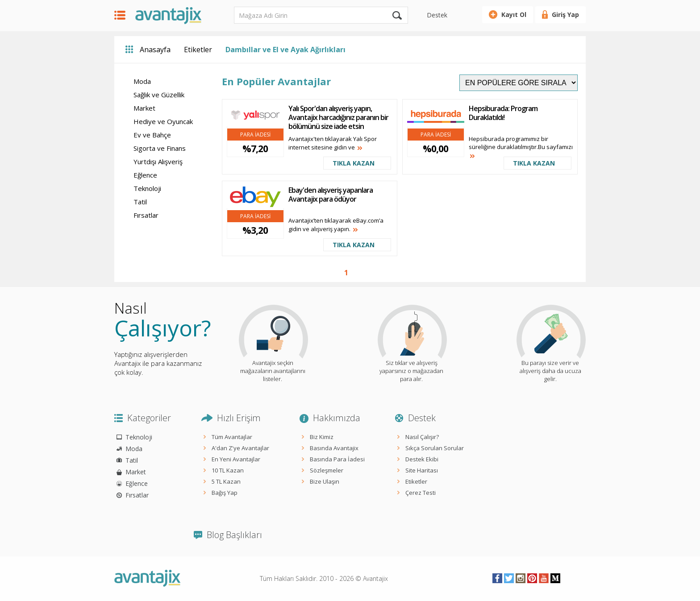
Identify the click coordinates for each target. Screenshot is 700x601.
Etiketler (198, 50)
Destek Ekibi (422, 459)
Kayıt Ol (514, 15)
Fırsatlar (146, 215)
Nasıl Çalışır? (422, 437)
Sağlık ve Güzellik (159, 95)
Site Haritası (422, 470)
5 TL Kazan (226, 481)
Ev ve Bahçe (152, 135)
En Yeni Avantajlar (236, 459)
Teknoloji (147, 188)
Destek (437, 15)
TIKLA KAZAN (354, 163)
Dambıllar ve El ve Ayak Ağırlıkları (285, 50)
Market (144, 108)
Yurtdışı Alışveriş (158, 162)
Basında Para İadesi (337, 459)
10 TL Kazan (228, 470)
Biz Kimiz (322, 437)
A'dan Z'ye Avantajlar (240, 448)
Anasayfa (155, 50)
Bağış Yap (225, 493)
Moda (142, 81)
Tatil (140, 202)
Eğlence (145, 175)
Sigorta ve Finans (160, 148)
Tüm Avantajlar (232, 437)
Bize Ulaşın (325, 481)
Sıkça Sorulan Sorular (435, 448)
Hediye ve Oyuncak (163, 121)
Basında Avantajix (334, 448)
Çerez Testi (421, 493)
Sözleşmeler (327, 470)
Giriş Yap (565, 15)
